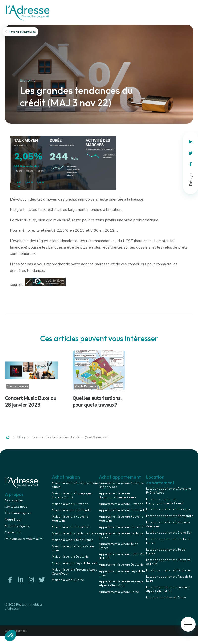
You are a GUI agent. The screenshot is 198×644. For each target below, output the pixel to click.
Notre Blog (13, 520)
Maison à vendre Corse (68, 580)
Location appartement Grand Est (169, 533)
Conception (13, 532)
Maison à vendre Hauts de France (75, 533)
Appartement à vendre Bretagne (121, 504)
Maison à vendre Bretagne (70, 504)
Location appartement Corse (166, 598)
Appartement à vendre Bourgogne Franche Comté (118, 495)
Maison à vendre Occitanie (70, 557)
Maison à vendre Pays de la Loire (75, 563)
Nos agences (14, 500)
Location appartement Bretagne (168, 509)
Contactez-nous (16, 507)
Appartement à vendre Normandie (123, 510)
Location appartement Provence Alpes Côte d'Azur (168, 589)
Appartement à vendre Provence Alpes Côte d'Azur (121, 583)
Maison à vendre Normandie (72, 510)
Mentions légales (17, 526)
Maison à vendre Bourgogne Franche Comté (72, 495)
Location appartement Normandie (170, 516)
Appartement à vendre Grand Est (122, 527)
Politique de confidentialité (24, 539)
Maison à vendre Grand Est (71, 527)
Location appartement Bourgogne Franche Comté (165, 501)
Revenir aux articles (20, 32)
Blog (21, 437)
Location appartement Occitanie (168, 570)
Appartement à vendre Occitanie (121, 565)
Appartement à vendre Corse (119, 592)
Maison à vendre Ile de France (72, 540)
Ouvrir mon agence (18, 513)
